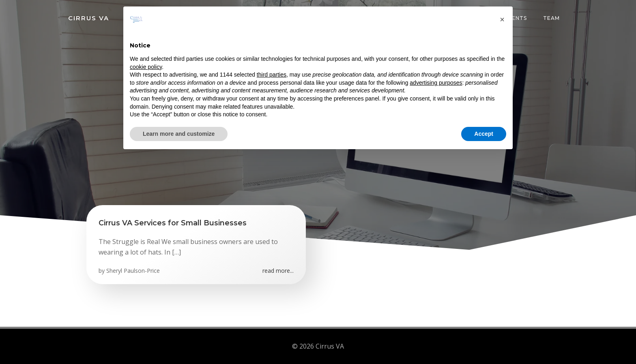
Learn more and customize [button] (179, 134)
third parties (272, 75)
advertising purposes (436, 83)
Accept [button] (484, 134)
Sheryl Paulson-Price (133, 271)
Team (551, 18)
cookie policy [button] (146, 67)
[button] (502, 19)
